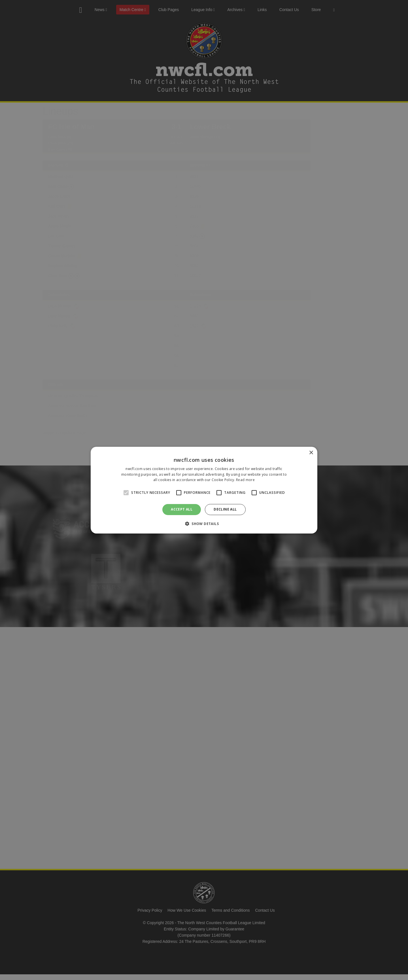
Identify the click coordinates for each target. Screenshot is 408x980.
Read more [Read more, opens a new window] (245, 480)
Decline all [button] (225, 509)
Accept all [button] (182, 509)
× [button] (311, 453)
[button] (204, 524)
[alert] (204, 490)
